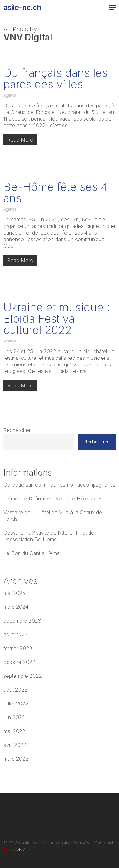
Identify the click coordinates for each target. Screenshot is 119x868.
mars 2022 (16, 759)
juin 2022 (14, 717)
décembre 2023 (22, 621)
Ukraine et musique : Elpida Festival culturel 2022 (57, 319)
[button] (112, 8)
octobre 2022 (19, 662)
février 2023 (18, 648)
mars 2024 (16, 607)
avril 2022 (15, 745)
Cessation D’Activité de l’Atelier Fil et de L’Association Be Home (49, 536)
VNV (21, 850)
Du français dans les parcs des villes (56, 78)
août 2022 (16, 690)
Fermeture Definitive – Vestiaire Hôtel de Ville (56, 499)
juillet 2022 (16, 704)
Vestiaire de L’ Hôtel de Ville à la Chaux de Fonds (53, 516)
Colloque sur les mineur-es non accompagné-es (59, 485)
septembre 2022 (23, 676)
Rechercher (17, 430)
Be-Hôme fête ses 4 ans (55, 192)
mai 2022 (14, 731)
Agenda (10, 95)
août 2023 (16, 634)
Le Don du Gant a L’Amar (32, 553)
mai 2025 (14, 593)
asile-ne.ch (22, 8)
